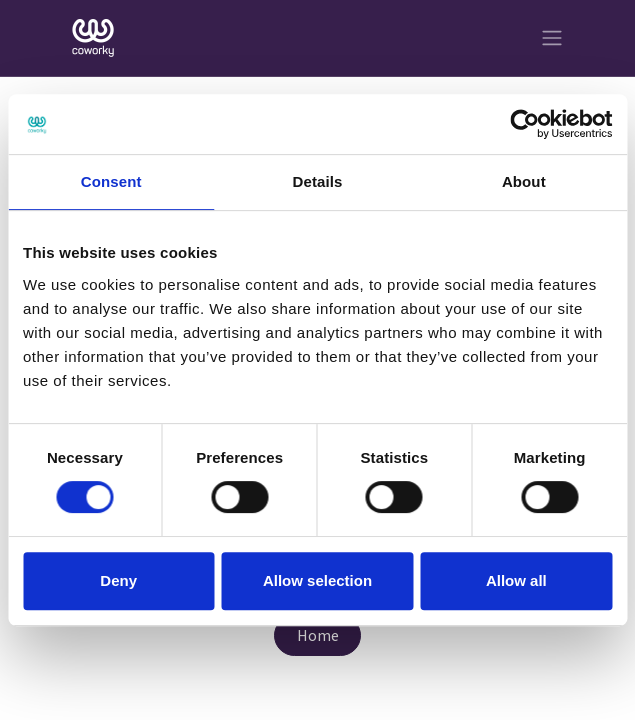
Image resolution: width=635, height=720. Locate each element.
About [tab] (524, 181)
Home (318, 635)
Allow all (516, 580)
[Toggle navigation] (552, 38)
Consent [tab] (111, 181)
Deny (118, 580)
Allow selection (317, 580)
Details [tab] (318, 181)
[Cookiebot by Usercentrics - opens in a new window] (524, 124)
